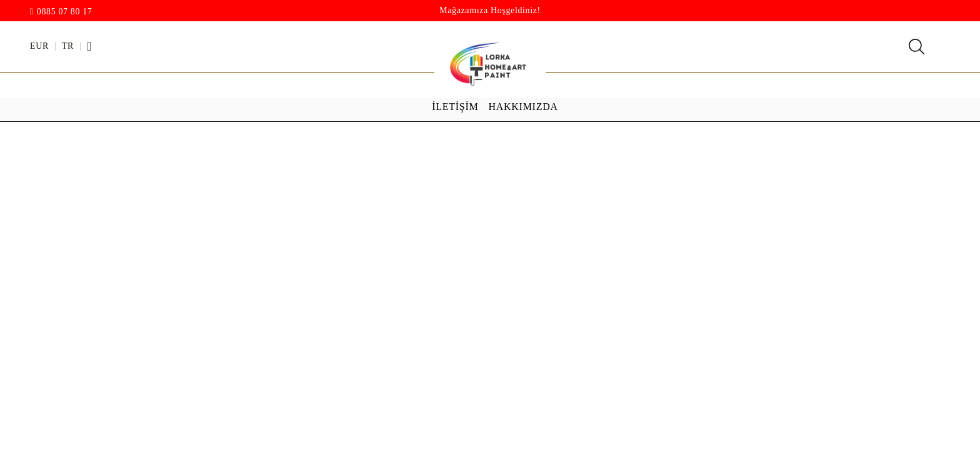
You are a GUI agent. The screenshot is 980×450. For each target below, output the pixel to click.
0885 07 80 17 (65, 12)
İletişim (455, 107)
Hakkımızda (523, 107)
